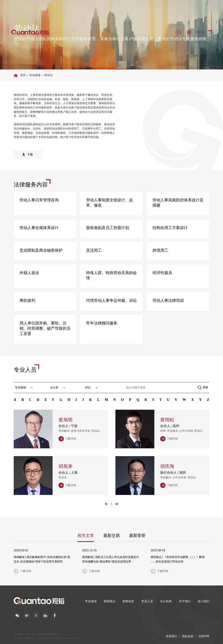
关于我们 (185, 601)
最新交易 (111, 536)
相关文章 (86, 536)
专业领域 (35, 75)
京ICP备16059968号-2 (25, 638)
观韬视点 (110, 601)
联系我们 (172, 636)
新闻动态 (128, 601)
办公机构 (166, 601)
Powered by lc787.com (73, 638)
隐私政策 (188, 636)
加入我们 (203, 601)
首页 (23, 75)
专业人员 (147, 601)
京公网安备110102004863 (49, 638)
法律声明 (204, 636)
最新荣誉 (137, 536)
